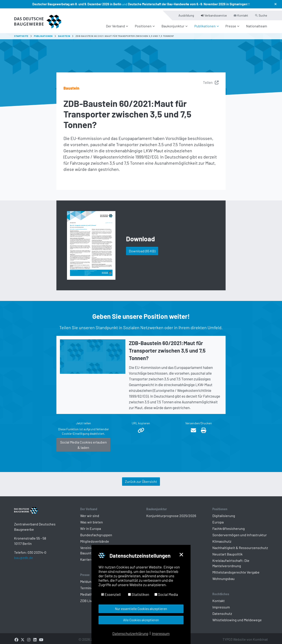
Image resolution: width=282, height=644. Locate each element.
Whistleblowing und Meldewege (237, 617)
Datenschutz (222, 611)
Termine (87, 585)
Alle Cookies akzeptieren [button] (141, 620)
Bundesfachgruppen (96, 532)
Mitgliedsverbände (95, 539)
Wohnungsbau (224, 576)
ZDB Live (87, 598)
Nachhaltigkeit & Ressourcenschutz (240, 545)
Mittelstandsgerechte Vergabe (236, 569)
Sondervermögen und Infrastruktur (240, 532)
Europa (218, 519)
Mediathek (88, 592)
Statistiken (139, 594)
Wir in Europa (91, 526)
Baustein (71, 85)
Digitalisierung (224, 513)
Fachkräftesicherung (229, 526)
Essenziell (111, 594)
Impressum (221, 604)
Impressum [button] (161, 633)
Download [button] (142, 248)
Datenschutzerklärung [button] (130, 633)
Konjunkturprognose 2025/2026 (171, 513)
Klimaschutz (222, 539)
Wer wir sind (90, 513)
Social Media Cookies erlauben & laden (83, 442)
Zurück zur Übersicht (141, 479)
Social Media (166, 594)
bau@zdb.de (24, 562)
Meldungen (89, 579)
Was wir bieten (92, 519)
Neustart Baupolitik (227, 551)
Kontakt (219, 598)
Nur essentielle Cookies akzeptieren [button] (141, 609)
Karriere (87, 557)
